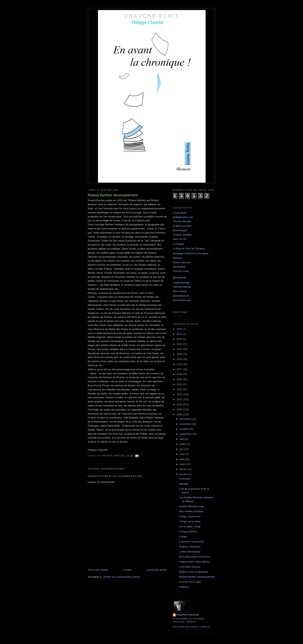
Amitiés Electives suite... (192, 506)
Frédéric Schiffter (182, 235)
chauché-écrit (152, 16)
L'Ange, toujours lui (190, 516)
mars (183, 464)
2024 (180, 334)
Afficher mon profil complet (192, 627)
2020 (180, 354)
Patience (184, 587)
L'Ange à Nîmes (188, 532)
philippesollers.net (183, 217)
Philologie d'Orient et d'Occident (191, 254)
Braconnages (180, 230)
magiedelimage (181, 283)
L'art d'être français (190, 567)
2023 (180, 339)
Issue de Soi (180, 239)
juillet (183, 444)
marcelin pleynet (182, 287)
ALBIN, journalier (182, 226)
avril (182, 459)
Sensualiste (179, 267)
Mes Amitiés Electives (191, 511)
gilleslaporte (179, 278)
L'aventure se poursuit (191, 542)
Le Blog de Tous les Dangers (189, 248)
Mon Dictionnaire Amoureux (194, 557)
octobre (184, 429)
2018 (180, 364)
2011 (180, 399)
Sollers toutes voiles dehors (194, 562)
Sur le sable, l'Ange (190, 526)
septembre (186, 434)
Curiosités (185, 479)
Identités (184, 484)
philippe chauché (188, 615)
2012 (180, 394)
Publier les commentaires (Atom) (122, 577)
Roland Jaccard (181, 262)
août (183, 439)
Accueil (127, 570)
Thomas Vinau (181, 271)
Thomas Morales (182, 221)
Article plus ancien (157, 570)
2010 (180, 404)
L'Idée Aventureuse (190, 552)
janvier (184, 474)
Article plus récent (98, 570)
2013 (180, 389)
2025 (180, 329)
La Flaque (178, 244)
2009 (180, 409)
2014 (180, 384)
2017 (180, 369)
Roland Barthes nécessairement (197, 577)
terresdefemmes (182, 300)
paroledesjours (181, 296)
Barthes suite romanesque (194, 572)
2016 (180, 374)
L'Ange (183, 537)
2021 (180, 349)
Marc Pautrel (180, 291)
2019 (180, 359)
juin (182, 449)
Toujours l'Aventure (190, 547)
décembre (186, 419)
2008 (180, 414)
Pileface (177, 258)
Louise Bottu (180, 213)
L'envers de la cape (190, 582)
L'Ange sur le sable (190, 521)
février (184, 469)
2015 (180, 379)
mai (182, 454)
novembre (186, 424)
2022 (180, 344)
